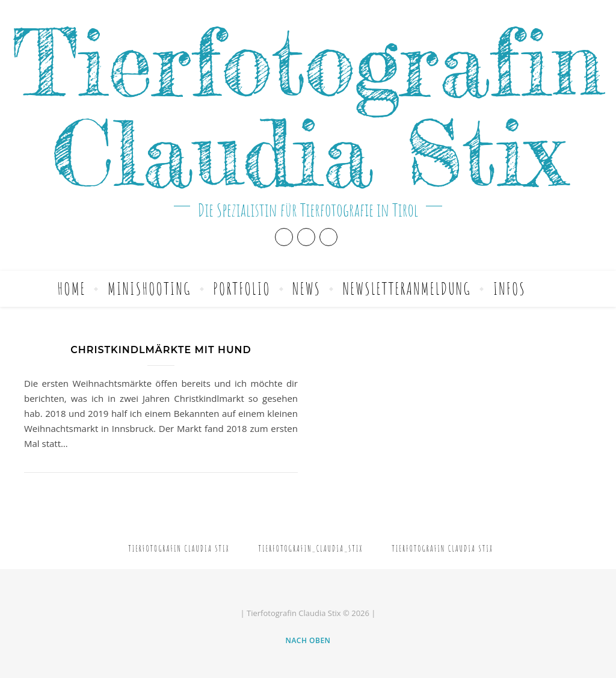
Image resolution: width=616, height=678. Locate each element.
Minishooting (149, 288)
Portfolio (242, 288)
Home (71, 288)
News (306, 288)
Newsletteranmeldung (407, 288)
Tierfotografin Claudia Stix (308, 108)
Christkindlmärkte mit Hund (161, 350)
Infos (510, 288)
